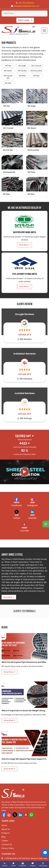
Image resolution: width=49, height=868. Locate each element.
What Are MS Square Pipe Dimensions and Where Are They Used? (24, 662)
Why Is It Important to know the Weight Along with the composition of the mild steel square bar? (24, 711)
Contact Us (7, 844)
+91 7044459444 (26, 3)
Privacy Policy (8, 848)
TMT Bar (8, 66)
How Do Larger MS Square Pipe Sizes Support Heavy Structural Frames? (24, 759)
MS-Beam (8, 71)
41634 (17, 502)
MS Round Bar (36, 71)
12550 (24, 528)
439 (17, 515)
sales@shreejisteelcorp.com (27, 6)
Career (5, 841)
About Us (6, 829)
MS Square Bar (8, 77)
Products (6, 833)
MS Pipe (36, 76)
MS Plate (22, 76)
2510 (32, 515)
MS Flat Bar (22, 71)
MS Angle (22, 66)
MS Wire (8, 83)
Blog (3, 837)
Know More (24, 245)
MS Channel (36, 66)
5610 (32, 502)
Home (4, 825)
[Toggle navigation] (44, 31)
